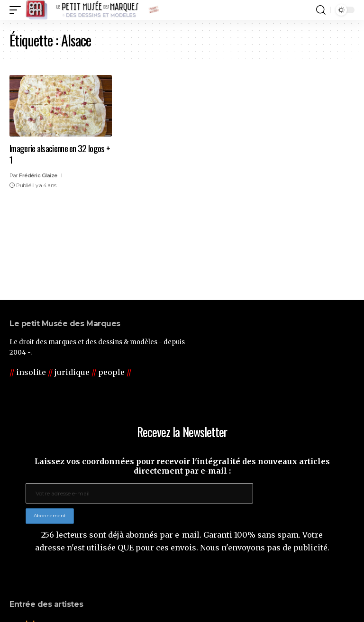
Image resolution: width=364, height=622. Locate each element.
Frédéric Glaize (38, 175)
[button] (18, 10)
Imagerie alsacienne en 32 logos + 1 (60, 154)
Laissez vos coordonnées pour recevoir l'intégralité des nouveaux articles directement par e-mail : (182, 466)
